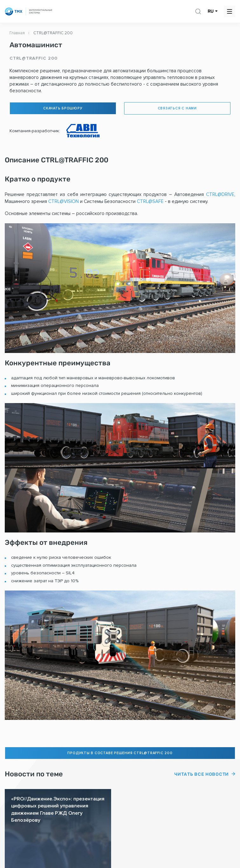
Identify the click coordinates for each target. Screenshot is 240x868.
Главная (17, 33)
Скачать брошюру (63, 108)
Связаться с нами (177, 108)
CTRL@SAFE (150, 201)
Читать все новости (202, 774)
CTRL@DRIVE (220, 194)
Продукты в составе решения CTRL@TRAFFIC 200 (120, 753)
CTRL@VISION (63, 201)
